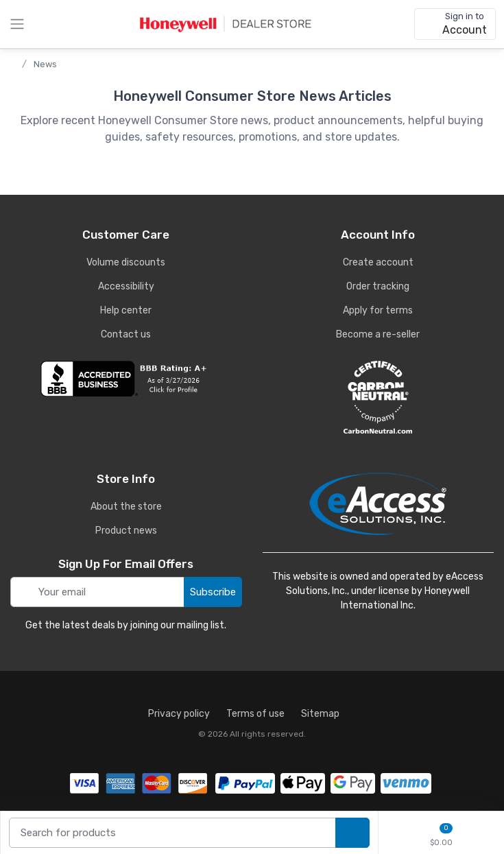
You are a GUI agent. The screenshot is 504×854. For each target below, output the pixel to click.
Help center (126, 310)
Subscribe (213, 592)
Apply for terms (378, 310)
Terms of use (255, 714)
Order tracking (378, 286)
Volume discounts (126, 262)
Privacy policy (179, 714)
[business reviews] (126, 379)
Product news (126, 531)
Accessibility (126, 286)
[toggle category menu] (17, 24)
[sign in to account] (455, 24)
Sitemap (320, 714)
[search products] (352, 833)
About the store (126, 507)
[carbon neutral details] (379, 397)
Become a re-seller (378, 334)
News (45, 64)
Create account (378, 262)
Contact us (126, 334)
